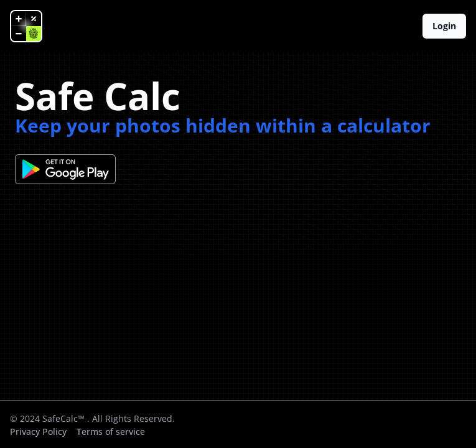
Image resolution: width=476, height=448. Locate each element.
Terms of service (111, 432)
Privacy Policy (38, 432)
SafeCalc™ (63, 418)
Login (444, 26)
